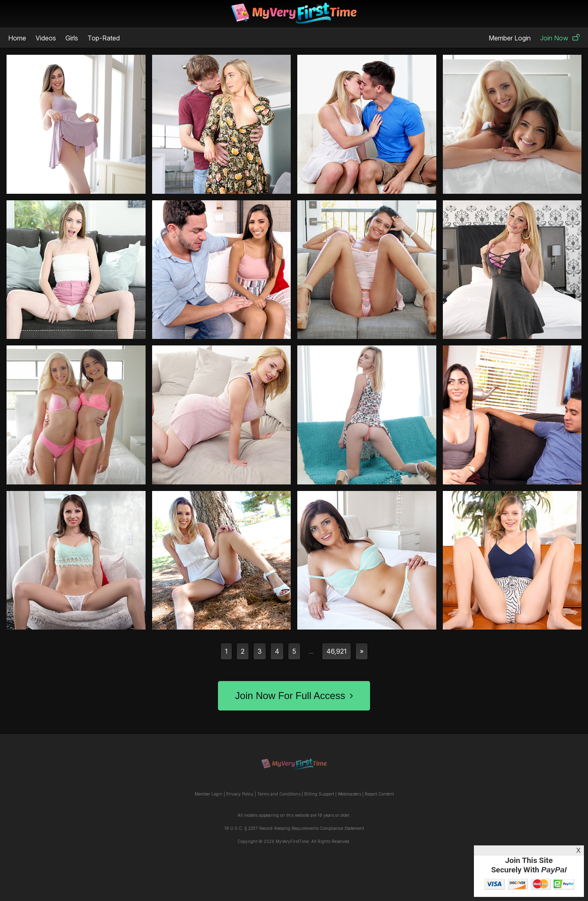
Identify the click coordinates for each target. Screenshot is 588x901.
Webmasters (349, 794)
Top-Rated (104, 38)
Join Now (560, 38)
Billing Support (319, 794)
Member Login (510, 38)
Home (17, 38)
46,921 (337, 651)
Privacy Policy (240, 794)
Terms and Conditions (279, 794)
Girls (72, 38)
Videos (46, 38)
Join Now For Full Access (294, 696)
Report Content (379, 794)
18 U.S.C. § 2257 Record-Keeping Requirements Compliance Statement (294, 828)
